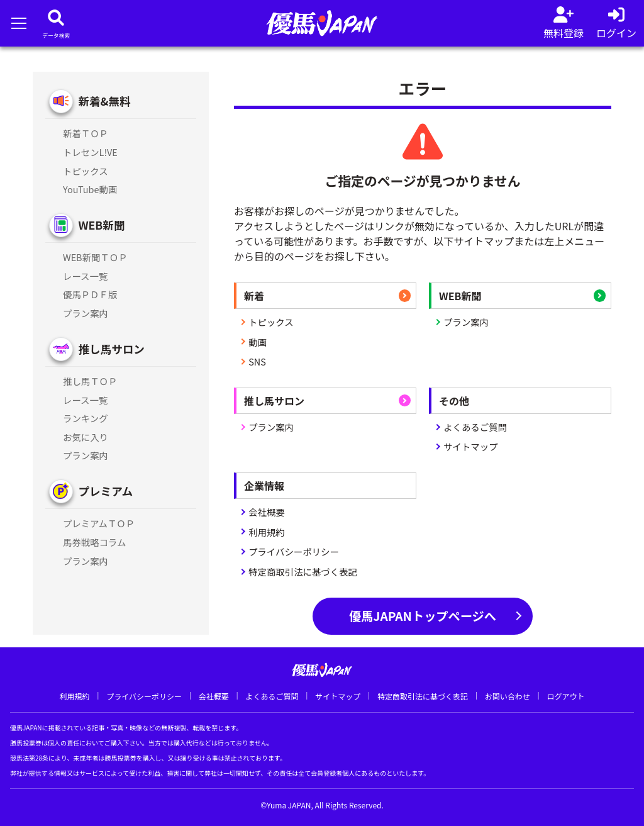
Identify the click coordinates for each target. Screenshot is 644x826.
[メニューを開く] (19, 23)
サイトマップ (470, 446)
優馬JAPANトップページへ (423, 616)
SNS (257, 361)
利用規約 (267, 532)
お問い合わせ (508, 696)
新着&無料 (104, 101)
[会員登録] (563, 23)
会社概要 (267, 512)
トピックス (271, 322)
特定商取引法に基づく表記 (303, 572)
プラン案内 (466, 322)
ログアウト (565, 696)
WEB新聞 (101, 225)
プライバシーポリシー (294, 551)
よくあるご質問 (475, 427)
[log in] (616, 23)
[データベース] (56, 23)
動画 (258, 342)
